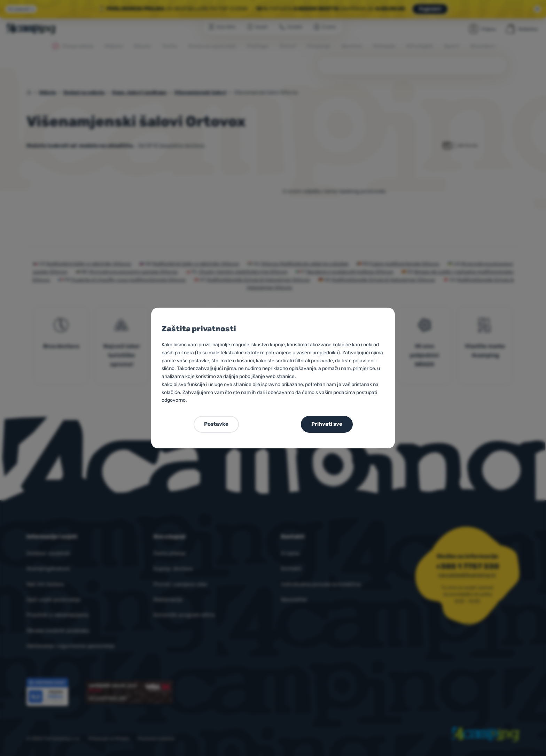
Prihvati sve (327, 424)
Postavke (216, 424)
